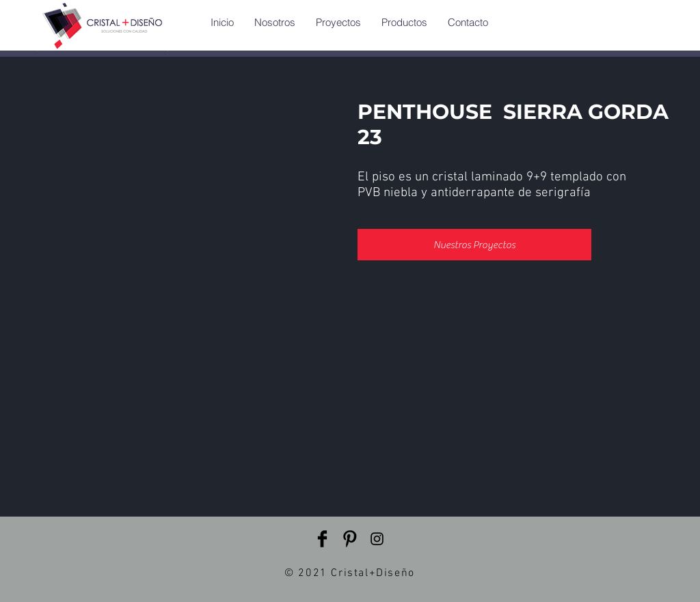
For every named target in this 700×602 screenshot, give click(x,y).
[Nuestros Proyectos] (474, 245)
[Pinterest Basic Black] (350, 539)
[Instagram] (377, 539)
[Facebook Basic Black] (322, 539)
